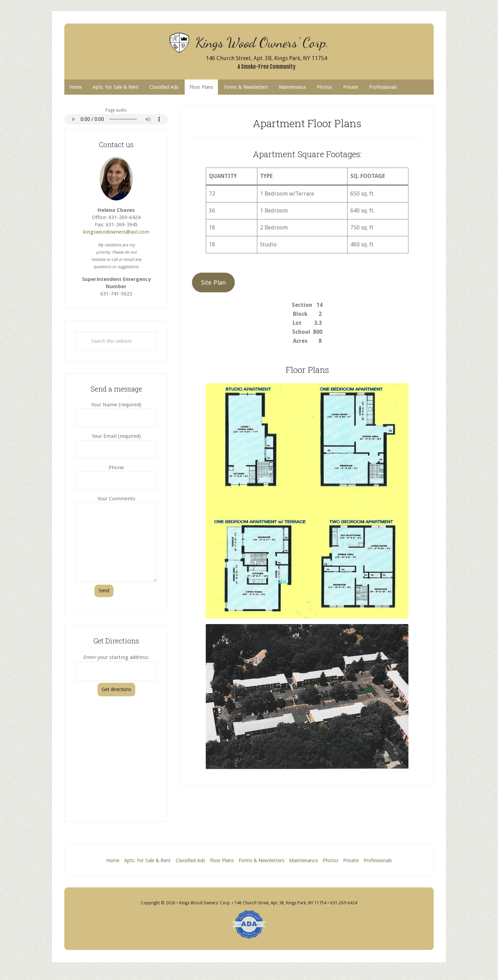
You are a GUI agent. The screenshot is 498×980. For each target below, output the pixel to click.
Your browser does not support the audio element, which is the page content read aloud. (116, 120)
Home (110, 861)
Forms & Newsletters (261, 861)
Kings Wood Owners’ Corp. (266, 41)
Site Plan (213, 283)
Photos (330, 861)
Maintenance (302, 861)
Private (352, 861)
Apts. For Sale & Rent (145, 861)
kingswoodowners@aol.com (116, 233)
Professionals (380, 861)
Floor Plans (221, 861)
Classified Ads (188, 861)
